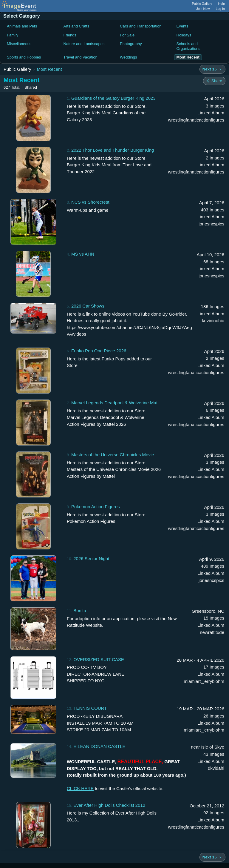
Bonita (80, 610)
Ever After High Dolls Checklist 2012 (109, 805)
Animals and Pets (22, 26)
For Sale (127, 35)
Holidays (184, 35)
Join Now (203, 9)
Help (221, 4)
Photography (131, 44)
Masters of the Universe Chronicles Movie (113, 455)
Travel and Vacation (81, 57)
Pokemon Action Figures (96, 507)
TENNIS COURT (90, 708)
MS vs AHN (83, 254)
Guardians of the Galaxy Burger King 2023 (113, 98)
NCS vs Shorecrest (90, 202)
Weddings (129, 57)
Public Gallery (202, 4)
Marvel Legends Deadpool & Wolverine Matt (115, 403)
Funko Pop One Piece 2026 (99, 351)
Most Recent (49, 69)
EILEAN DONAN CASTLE (99, 746)
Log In (220, 9)
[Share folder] (214, 81)
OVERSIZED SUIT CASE (99, 659)
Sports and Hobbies (24, 57)
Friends (70, 35)
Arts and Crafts (76, 26)
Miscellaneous (19, 44)
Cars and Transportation (141, 26)
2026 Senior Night (91, 559)
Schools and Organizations (188, 46)
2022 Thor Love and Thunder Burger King (113, 150)
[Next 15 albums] (212, 69)
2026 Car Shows (88, 306)
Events (182, 26)
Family (13, 35)
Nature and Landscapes (84, 44)
